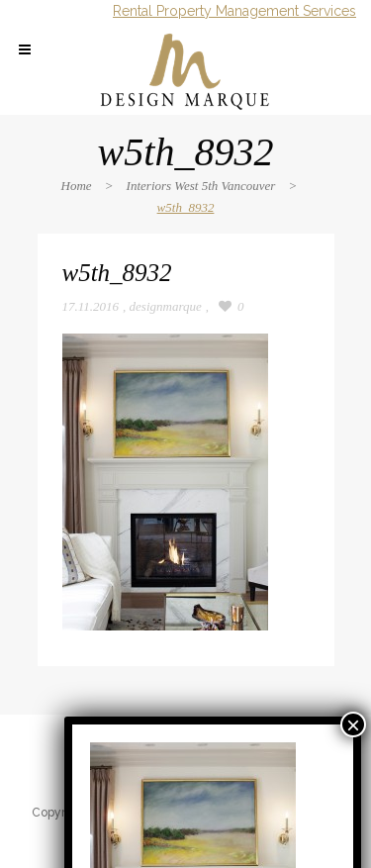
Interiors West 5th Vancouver (201, 186)
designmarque (166, 306)
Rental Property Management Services (234, 11)
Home (77, 186)
